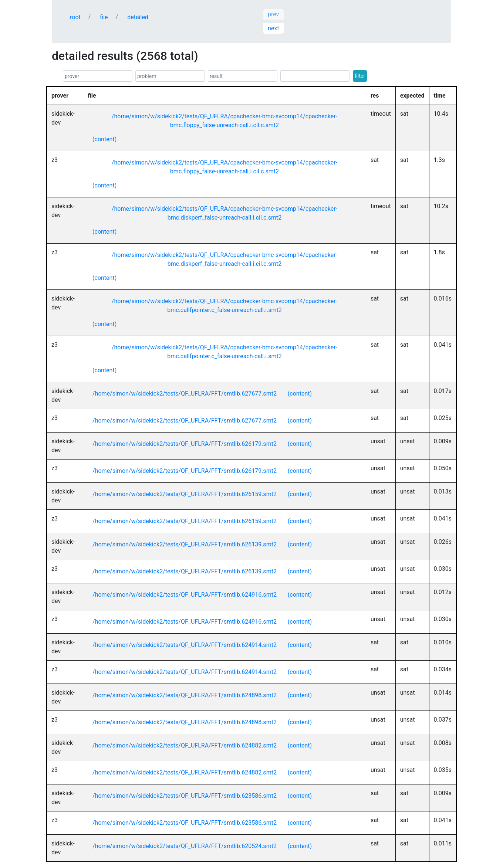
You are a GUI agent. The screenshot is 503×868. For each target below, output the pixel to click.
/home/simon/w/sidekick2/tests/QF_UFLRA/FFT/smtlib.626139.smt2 (185, 544)
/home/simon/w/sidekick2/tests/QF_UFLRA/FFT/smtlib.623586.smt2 (185, 796)
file (104, 17)
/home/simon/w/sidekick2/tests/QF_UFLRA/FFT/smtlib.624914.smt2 (185, 645)
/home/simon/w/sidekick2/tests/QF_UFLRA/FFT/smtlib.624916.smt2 (185, 595)
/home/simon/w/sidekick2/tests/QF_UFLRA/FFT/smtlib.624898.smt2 (185, 695)
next (274, 28)
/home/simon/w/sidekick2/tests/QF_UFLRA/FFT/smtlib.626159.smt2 (185, 494)
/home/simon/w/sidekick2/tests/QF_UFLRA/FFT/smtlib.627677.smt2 (185, 394)
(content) (104, 139)
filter (360, 76)
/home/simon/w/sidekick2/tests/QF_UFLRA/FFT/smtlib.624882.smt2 (185, 745)
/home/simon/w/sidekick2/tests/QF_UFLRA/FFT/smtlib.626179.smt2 (185, 444)
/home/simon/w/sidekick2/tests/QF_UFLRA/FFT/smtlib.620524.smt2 (185, 846)
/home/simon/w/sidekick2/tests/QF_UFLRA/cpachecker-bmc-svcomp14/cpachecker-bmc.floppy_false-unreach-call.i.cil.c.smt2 (225, 121)
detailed (138, 17)
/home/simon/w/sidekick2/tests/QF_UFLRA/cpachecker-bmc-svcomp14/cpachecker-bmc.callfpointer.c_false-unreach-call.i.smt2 (225, 306)
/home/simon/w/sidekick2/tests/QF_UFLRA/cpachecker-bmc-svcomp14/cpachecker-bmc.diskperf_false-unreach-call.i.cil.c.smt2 (225, 213)
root (75, 17)
